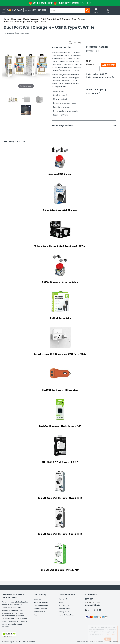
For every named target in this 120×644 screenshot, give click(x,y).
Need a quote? (93, 93)
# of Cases (90, 63)
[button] (96, 11)
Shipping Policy (64, 609)
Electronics (16, 19)
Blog (35, 615)
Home (6, 19)
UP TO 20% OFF (60, 3)
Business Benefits (40, 609)
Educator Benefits (41, 605)
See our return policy (96, 89)
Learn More (98, 639)
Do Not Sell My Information (26, 642)
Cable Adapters (79, 19)
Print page (78, 43)
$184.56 (103, 74)
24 (113, 77)
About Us (37, 599)
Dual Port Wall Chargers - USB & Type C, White (26, 22)
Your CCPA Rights (8, 642)
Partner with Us (40, 612)
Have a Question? (64, 126)
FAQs (60, 602)
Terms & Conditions (66, 615)
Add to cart (109, 65)
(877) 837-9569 (91, 599)
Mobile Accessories (32, 19)
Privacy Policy (64, 612)
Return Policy (64, 605)
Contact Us (63, 599)
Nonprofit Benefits (41, 602)
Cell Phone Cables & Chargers (56, 19)
